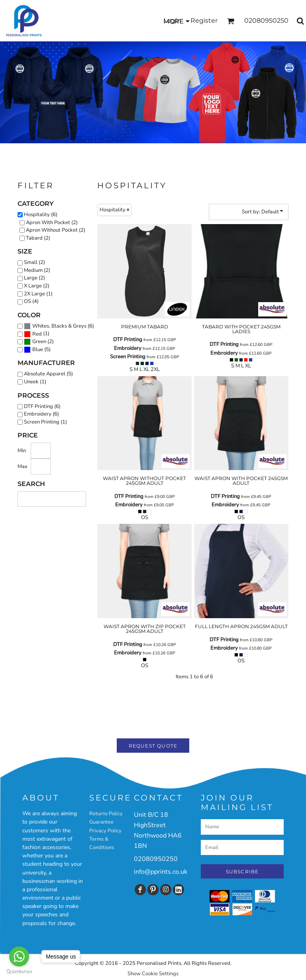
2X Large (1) (38, 294)
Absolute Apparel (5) (48, 374)
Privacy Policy (105, 831)
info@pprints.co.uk (161, 872)
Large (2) (34, 278)
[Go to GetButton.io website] (19, 972)
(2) (39, 342)
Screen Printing (128, 357)
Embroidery (128, 348)
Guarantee (101, 822)
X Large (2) (37, 286)
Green (39, 342)
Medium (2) (37, 270)
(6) (59, 326)
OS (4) (31, 301)
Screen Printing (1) (45, 422)
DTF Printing (128, 340)
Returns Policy (106, 814)
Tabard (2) (38, 238)
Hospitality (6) (41, 215)
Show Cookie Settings (153, 974)
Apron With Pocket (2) (52, 223)
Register (204, 20)
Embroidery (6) (41, 414)
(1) (37, 334)
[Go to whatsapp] (19, 957)
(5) (37, 350)
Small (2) (34, 262)
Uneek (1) (35, 382)
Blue (38, 349)
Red (37, 334)
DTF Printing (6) (42, 406)
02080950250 (156, 859)
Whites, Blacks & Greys (59, 326)
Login (172, 20)
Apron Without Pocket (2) (56, 230)
